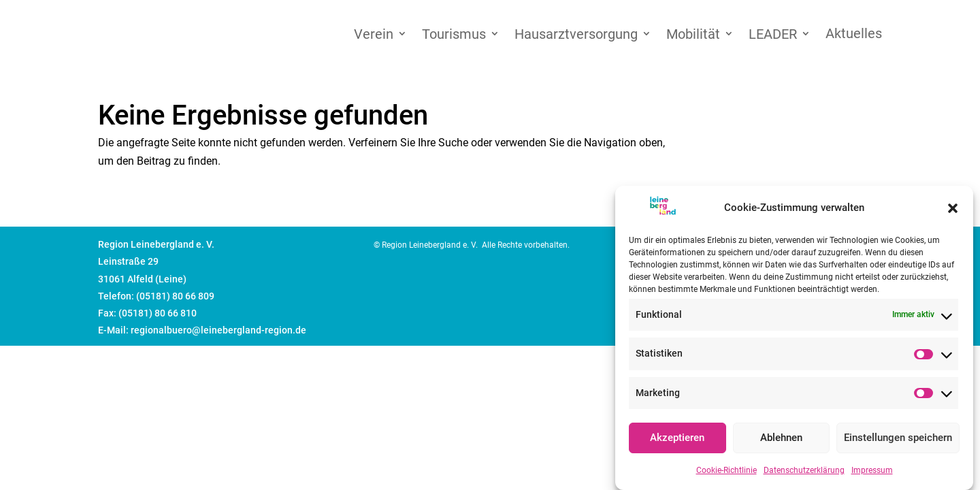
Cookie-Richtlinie (726, 474)
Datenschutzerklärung (804, 474)
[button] (953, 212)
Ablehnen (781, 442)
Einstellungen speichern (898, 442)
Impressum (872, 474)
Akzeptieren (677, 442)
